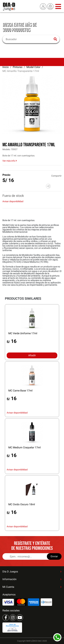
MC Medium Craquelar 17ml (24, 447)
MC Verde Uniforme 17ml (23, 333)
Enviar (54, 556)
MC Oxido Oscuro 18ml (22, 504)
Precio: (7, 175)
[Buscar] (29, 39)
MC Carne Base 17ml (20, 391)
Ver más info (10, 161)
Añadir (32, 355)
